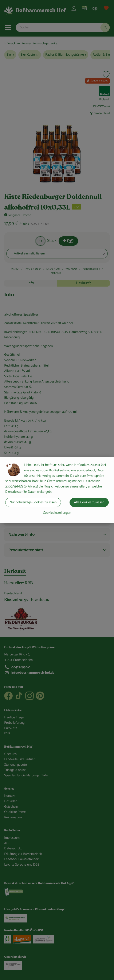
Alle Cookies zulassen (89, 502)
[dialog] (57, 490)
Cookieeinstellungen (57, 513)
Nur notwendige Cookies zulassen (33, 502)
